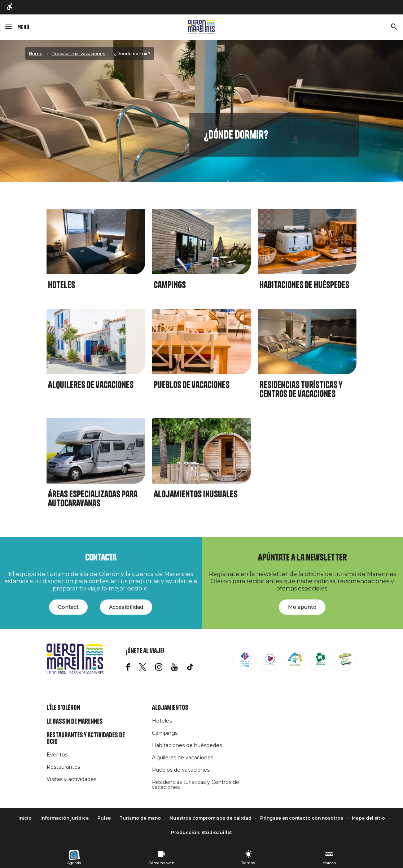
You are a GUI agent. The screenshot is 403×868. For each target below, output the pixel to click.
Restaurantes (63, 767)
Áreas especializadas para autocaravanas (93, 499)
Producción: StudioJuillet (201, 832)
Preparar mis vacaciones (78, 54)
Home (36, 54)
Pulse (104, 818)
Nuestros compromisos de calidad (211, 818)
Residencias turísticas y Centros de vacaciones (301, 389)
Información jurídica (65, 818)
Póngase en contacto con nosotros (302, 818)
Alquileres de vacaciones (91, 385)
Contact (68, 607)
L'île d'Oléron (63, 708)
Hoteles (62, 285)
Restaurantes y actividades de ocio (86, 738)
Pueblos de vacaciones (192, 385)
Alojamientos (170, 708)
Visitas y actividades (71, 779)
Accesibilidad (126, 607)
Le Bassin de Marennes (75, 721)
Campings (170, 285)
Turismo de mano (140, 818)
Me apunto (302, 607)
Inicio (25, 818)
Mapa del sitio (368, 818)
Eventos (57, 755)
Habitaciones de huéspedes (304, 285)
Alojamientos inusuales (196, 494)
